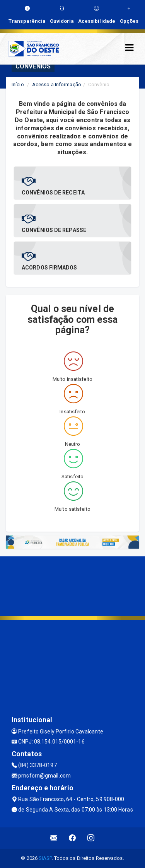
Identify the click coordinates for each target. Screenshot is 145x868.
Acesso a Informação (57, 84)
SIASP (45, 858)
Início (18, 84)
